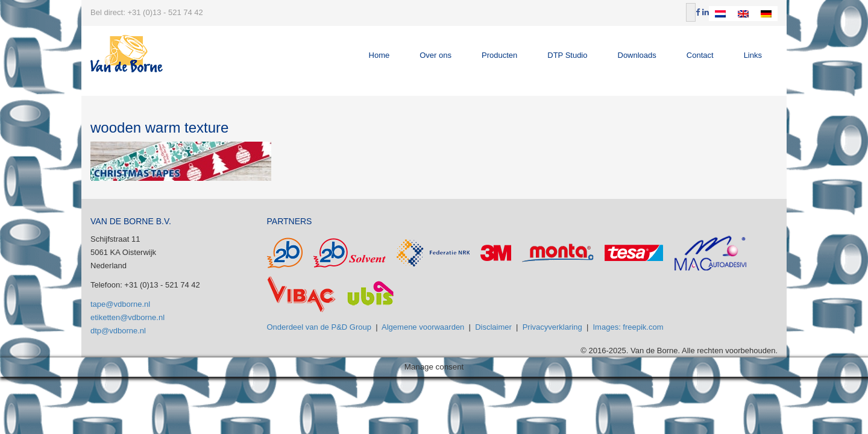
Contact (700, 55)
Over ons (436, 55)
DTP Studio (567, 55)
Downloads (637, 55)
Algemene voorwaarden (423, 327)
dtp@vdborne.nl (118, 331)
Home (379, 55)
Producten (499, 55)
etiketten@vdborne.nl (127, 317)
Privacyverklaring (552, 327)
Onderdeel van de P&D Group (319, 327)
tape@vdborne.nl (120, 304)
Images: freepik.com (628, 327)
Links (753, 55)
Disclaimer (493, 327)
